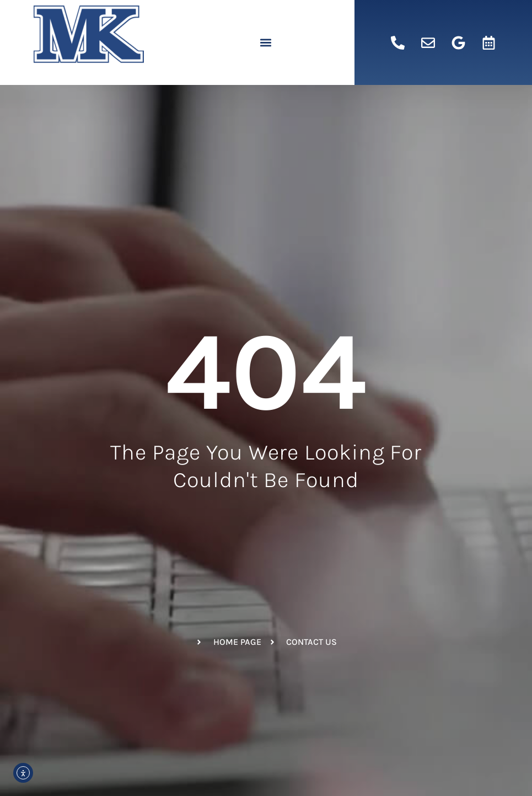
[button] (266, 43)
